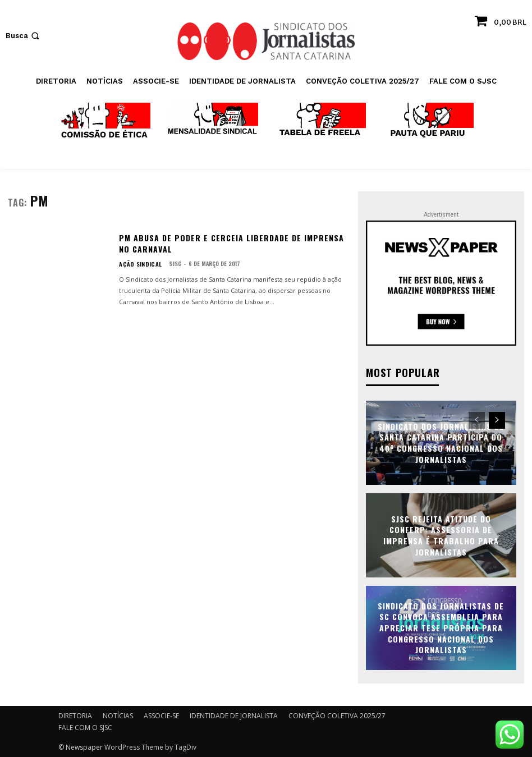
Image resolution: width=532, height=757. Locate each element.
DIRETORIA (75, 715)
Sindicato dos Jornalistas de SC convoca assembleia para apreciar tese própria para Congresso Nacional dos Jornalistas (441, 627)
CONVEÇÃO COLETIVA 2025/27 (337, 715)
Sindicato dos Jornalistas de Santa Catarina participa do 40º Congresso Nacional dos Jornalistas (441, 442)
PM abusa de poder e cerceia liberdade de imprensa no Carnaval (231, 243)
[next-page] (497, 420)
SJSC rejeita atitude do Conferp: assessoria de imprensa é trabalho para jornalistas (441, 535)
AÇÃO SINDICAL (137, 264)
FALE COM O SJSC (85, 727)
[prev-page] (477, 420)
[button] (24, 36)
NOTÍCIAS (118, 715)
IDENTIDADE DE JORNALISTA (234, 715)
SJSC (169, 263)
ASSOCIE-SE (161, 715)
